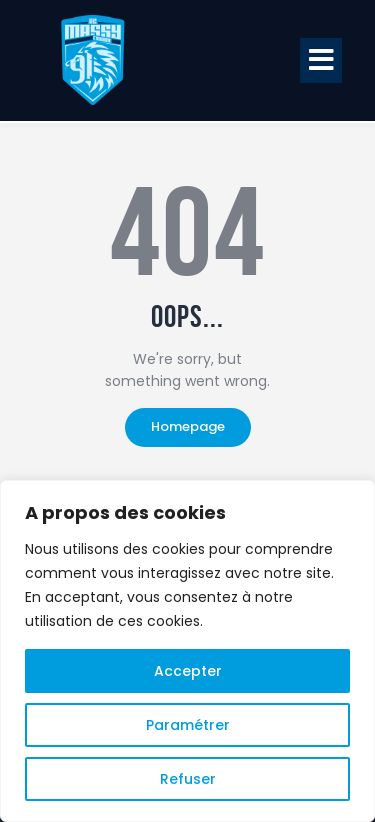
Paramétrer (188, 725)
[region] (187, 651)
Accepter (188, 671)
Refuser (188, 779)
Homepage (188, 426)
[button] (321, 60)
